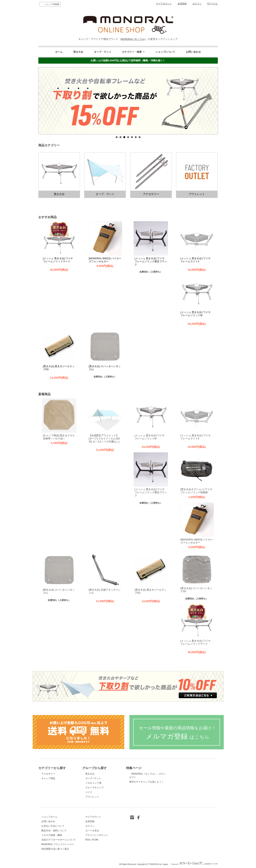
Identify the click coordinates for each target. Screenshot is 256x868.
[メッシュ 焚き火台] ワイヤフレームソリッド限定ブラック (151, 261)
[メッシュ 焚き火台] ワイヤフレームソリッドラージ (58, 260)
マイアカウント (164, 4)
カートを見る (92, 831)
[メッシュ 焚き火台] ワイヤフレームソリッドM (195, 314)
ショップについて (165, 52)
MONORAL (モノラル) (133, 39)
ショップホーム (49, 817)
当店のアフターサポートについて (59, 840)
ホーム (59, 52)
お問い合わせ (193, 52)
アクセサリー (48, 774)
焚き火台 (78, 52)
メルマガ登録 (177, 733)
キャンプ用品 (48, 778)
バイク (89, 792)
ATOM (95, 840)
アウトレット (92, 797)
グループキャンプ (94, 788)
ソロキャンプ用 (93, 783)
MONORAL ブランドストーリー (58, 844)
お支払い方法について (53, 826)
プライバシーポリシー (97, 835)
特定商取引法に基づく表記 (55, 849)
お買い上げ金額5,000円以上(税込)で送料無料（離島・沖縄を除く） (128, 60)
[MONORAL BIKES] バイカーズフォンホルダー (105, 260)
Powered (194, 864)
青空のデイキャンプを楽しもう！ (146, 782)
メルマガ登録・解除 (52, 835)
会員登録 (182, 4)
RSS (88, 840)
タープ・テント (103, 52)
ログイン (197, 4)
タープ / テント (93, 778)
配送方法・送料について (54, 831)
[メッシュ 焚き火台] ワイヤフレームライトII (195, 260)
